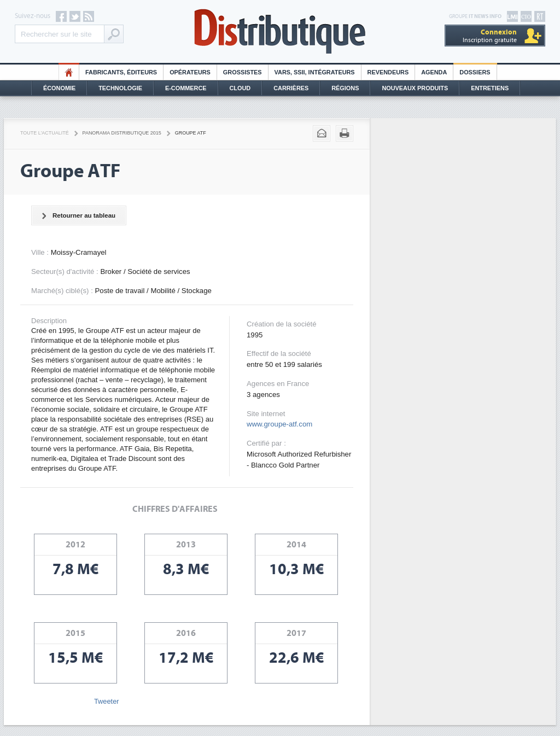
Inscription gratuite (490, 36)
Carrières (291, 88)
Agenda (434, 72)
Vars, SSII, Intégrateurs (315, 72)
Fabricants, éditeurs (121, 72)
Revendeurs (388, 72)
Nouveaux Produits (415, 88)
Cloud (240, 88)
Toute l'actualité (45, 133)
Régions (345, 88)
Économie (59, 88)
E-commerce (186, 88)
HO (69, 72)
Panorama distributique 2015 (122, 133)
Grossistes (243, 72)
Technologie (120, 88)
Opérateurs (190, 72)
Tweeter (107, 701)
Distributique (280, 31)
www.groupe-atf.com (279, 424)
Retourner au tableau (77, 216)
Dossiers (475, 72)
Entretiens (490, 88)
